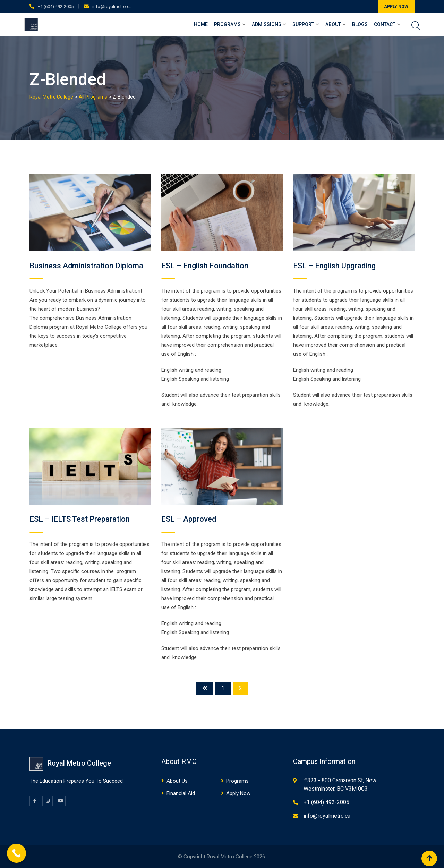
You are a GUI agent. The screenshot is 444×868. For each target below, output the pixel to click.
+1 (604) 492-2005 (56, 6)
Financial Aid (181, 793)
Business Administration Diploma (86, 266)
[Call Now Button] (16, 853)
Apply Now (238, 793)
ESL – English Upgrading (334, 266)
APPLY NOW (396, 7)
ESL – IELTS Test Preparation (80, 519)
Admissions (267, 24)
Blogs (360, 24)
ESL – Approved (189, 519)
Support (303, 24)
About (333, 24)
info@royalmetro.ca (112, 6)
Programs (227, 24)
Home (201, 24)
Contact (385, 24)
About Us (177, 781)
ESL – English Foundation (205, 266)
